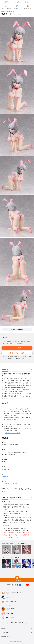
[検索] (13, 2)
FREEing (6, 477)
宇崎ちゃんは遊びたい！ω (8, 11)
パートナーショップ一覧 (13, 433)
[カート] (15, 2)
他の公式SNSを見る (17, 622)
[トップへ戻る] (17, 578)
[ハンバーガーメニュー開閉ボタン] (31, 2)
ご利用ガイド (5, 632)
